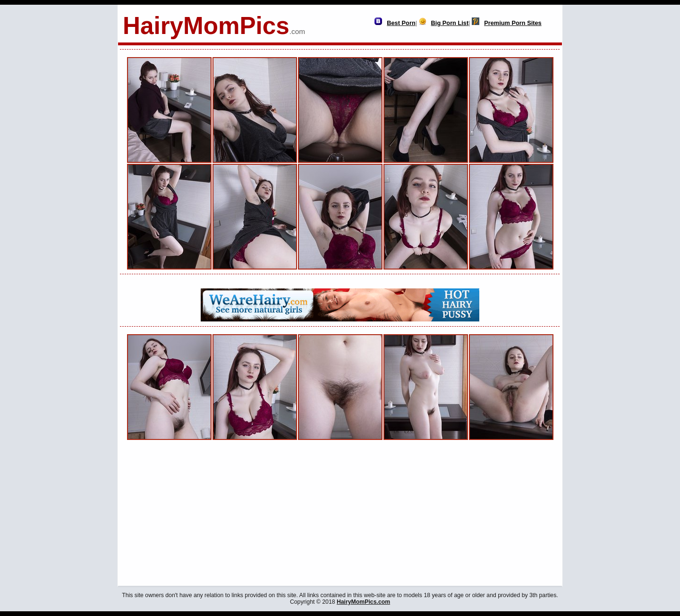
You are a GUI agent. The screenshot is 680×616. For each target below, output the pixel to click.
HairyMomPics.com (363, 602)
